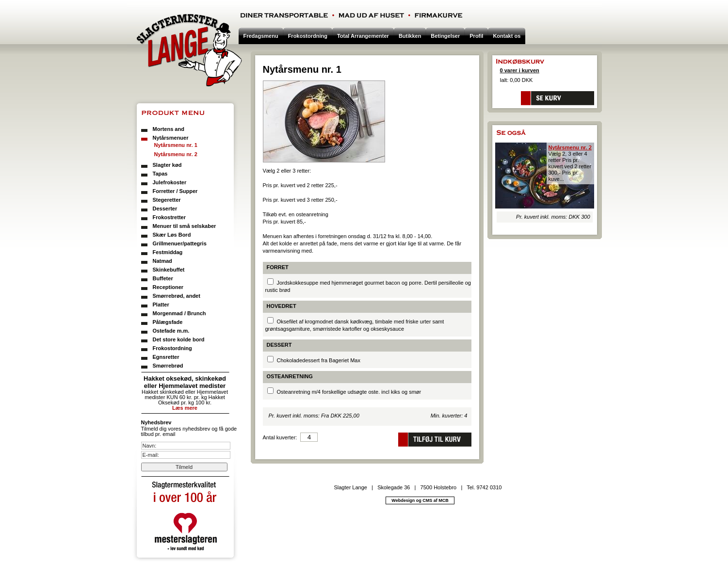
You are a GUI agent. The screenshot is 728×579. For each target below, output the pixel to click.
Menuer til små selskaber (185, 226)
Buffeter (163, 278)
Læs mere (185, 408)
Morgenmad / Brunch (179, 313)
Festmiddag (168, 252)
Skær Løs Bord (172, 235)
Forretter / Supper (175, 191)
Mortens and (169, 129)
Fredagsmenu (261, 36)
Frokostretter (169, 217)
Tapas (160, 174)
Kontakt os (507, 36)
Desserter (165, 209)
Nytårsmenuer (171, 138)
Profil (476, 36)
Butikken (410, 36)
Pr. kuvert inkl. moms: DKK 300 (553, 217)
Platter (161, 305)
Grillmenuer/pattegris (180, 243)
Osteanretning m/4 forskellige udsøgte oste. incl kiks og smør (349, 392)
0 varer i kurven (520, 70)
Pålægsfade (168, 322)
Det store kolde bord (179, 339)
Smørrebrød (168, 366)
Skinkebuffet (169, 270)
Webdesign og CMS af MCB (420, 500)
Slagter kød (167, 165)
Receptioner (168, 287)
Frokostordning (172, 348)
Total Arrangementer (363, 36)
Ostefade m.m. (171, 331)
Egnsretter (166, 357)
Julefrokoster (170, 182)
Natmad (162, 261)
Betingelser (445, 36)
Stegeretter (167, 200)
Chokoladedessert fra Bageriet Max (319, 360)
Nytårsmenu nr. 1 (176, 145)
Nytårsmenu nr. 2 (176, 154)
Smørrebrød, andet (177, 296)
